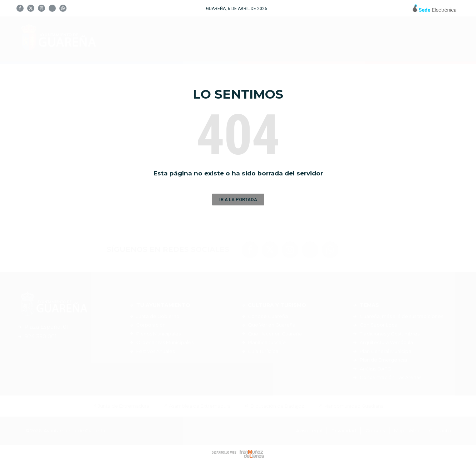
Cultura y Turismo (288, 39)
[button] (238, 200)
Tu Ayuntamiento (207, 39)
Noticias (398, 39)
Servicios (352, 39)
